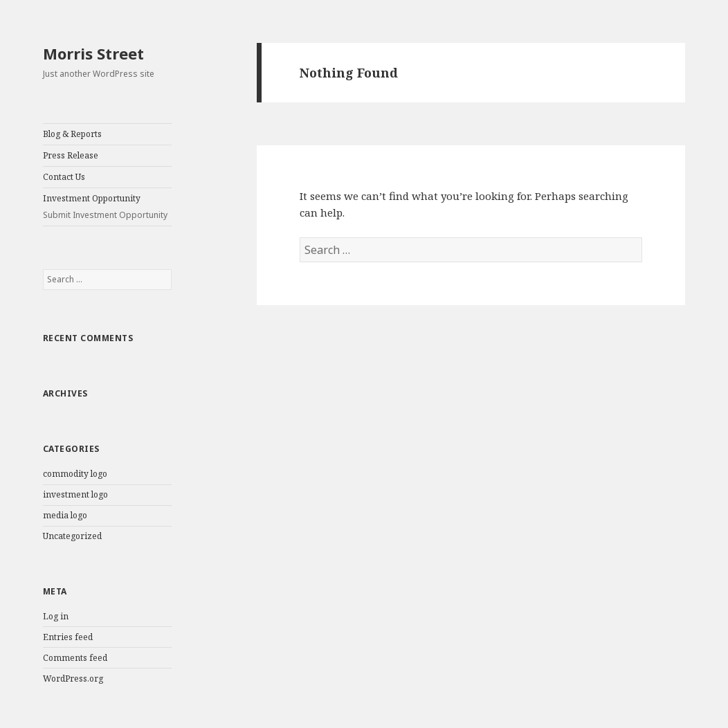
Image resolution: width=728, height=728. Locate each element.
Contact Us (64, 177)
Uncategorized (72, 536)
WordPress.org (73, 679)
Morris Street (93, 53)
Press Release (71, 155)
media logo (65, 515)
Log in (56, 616)
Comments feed (75, 658)
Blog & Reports (72, 134)
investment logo (75, 494)
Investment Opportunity (107, 207)
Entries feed (68, 637)
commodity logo (75, 474)
